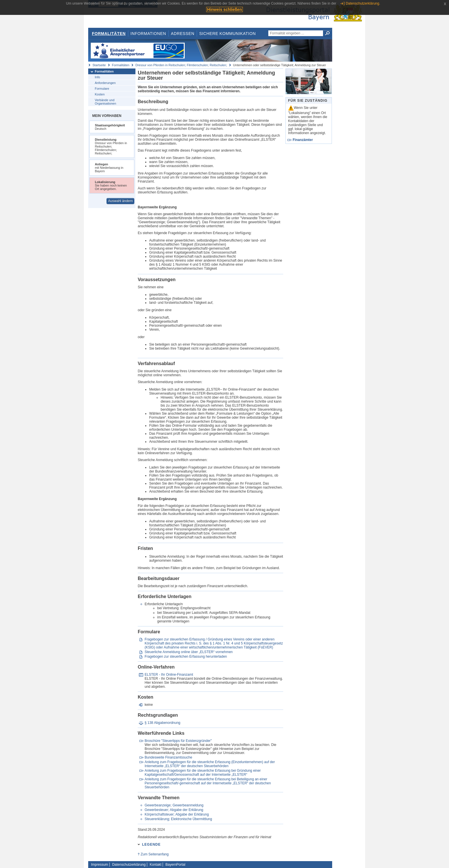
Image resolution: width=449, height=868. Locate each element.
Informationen (148, 34)
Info (97, 77)
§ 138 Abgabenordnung (163, 723)
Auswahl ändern (121, 201)
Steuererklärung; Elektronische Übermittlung (178, 819)
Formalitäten (109, 34)
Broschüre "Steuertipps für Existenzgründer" (178, 741)
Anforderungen (105, 83)
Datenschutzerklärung (129, 865)
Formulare (102, 89)
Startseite (99, 65)
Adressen (183, 34)
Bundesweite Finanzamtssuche (168, 757)
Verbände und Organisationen (106, 102)
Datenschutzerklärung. (363, 3)
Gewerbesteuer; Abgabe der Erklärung (174, 810)
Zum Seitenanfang (155, 854)
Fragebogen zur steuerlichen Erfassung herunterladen (186, 657)
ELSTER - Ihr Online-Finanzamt (169, 675)
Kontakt (156, 865)
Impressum (100, 865)
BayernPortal (175, 865)
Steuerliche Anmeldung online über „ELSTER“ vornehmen (189, 652)
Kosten (100, 94)
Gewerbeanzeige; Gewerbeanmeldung (174, 805)
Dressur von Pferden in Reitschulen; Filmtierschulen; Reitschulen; (181, 65)
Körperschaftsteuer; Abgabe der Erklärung (177, 814)
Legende (151, 845)
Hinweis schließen (224, 9)
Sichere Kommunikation (228, 34)
